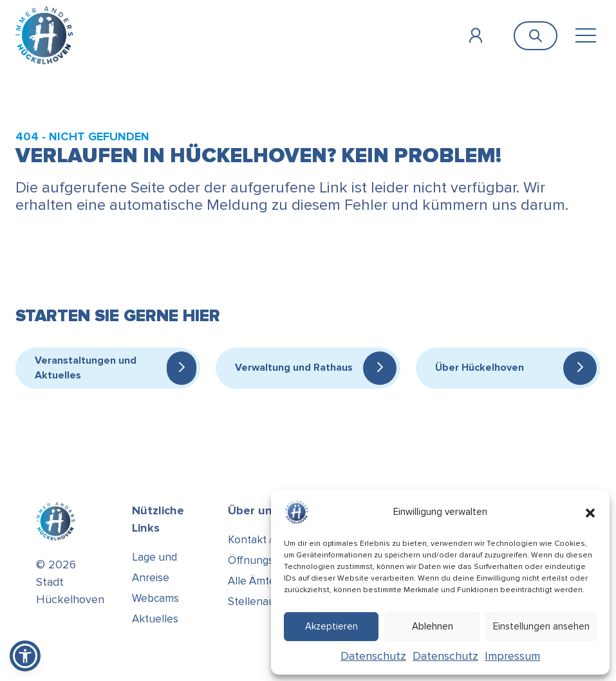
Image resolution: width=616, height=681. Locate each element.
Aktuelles (155, 619)
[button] (590, 512)
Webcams (155, 598)
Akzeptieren (331, 626)
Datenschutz (373, 656)
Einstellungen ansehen (541, 626)
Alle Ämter (254, 581)
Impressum (512, 656)
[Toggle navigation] (585, 36)
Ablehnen (433, 626)
